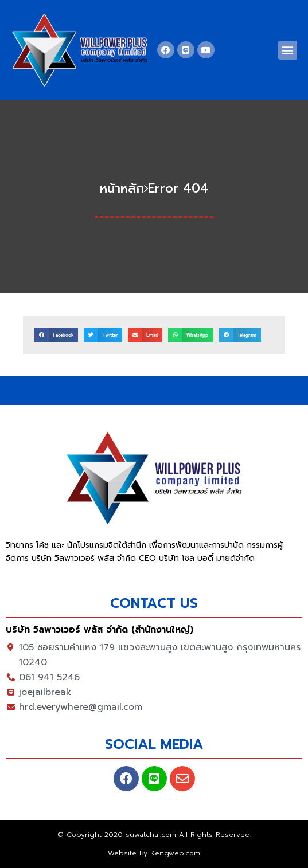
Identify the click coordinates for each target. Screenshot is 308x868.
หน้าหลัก (122, 188)
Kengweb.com (175, 853)
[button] (288, 50)
